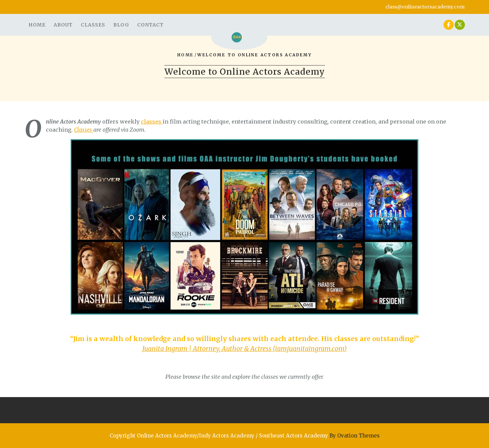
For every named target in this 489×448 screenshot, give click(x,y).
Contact (150, 25)
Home (37, 25)
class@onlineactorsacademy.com (425, 7)
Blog (121, 25)
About (63, 25)
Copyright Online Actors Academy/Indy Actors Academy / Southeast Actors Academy (245, 436)
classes (152, 122)
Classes (93, 25)
